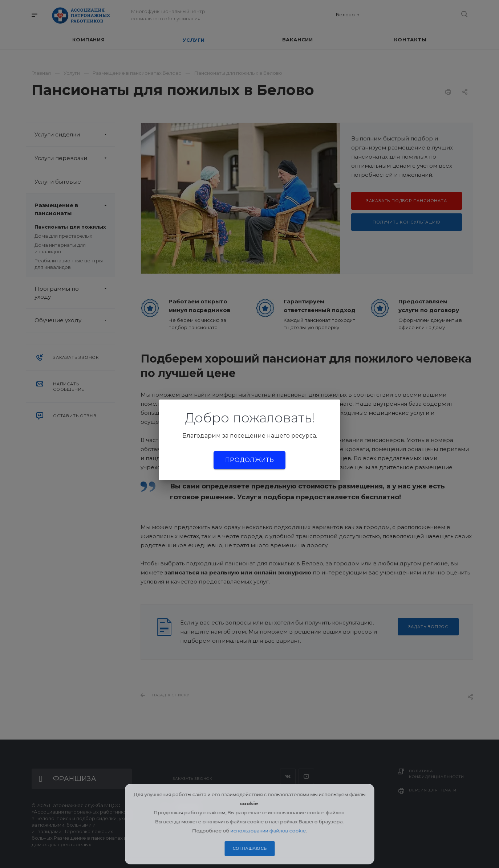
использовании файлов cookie (268, 831)
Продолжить (249, 460)
